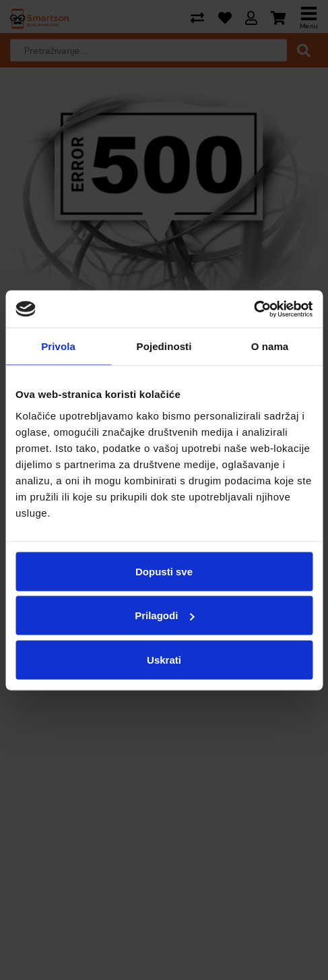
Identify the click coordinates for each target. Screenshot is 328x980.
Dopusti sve (164, 571)
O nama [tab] (270, 346)
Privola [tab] (58, 346)
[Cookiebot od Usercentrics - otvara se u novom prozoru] (254, 309)
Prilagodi (164, 615)
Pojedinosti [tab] (164, 346)
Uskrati (164, 659)
